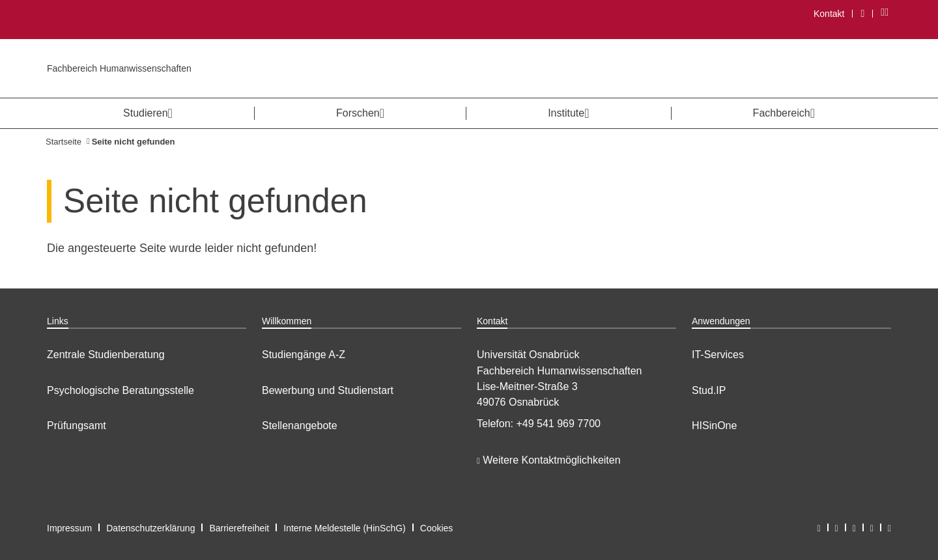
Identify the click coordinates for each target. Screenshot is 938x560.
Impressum (69, 528)
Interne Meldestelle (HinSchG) (345, 528)
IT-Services (718, 355)
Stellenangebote (300, 426)
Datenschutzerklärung (150, 528)
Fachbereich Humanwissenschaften (119, 68)
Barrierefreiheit (239, 528)
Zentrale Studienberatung (106, 355)
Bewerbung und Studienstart (328, 390)
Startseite (64, 142)
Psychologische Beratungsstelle (121, 390)
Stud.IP (709, 390)
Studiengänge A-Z (304, 355)
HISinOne (714, 426)
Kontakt (829, 14)
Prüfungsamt (77, 426)
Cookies (437, 528)
